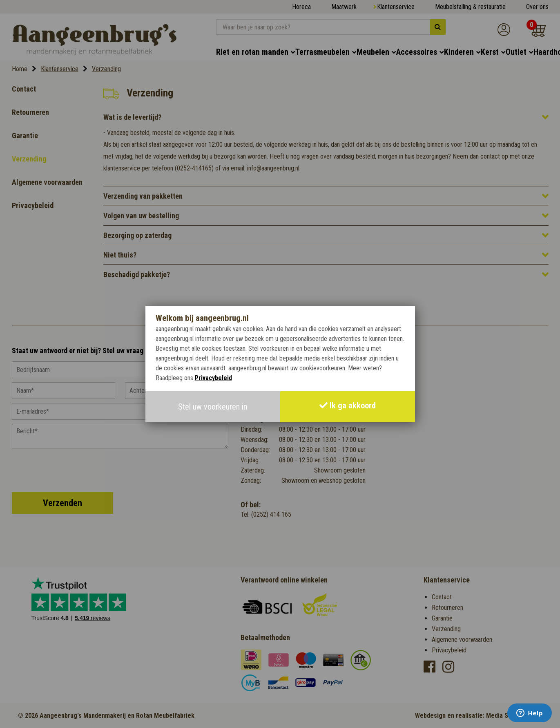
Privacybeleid (213, 378)
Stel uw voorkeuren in (213, 407)
